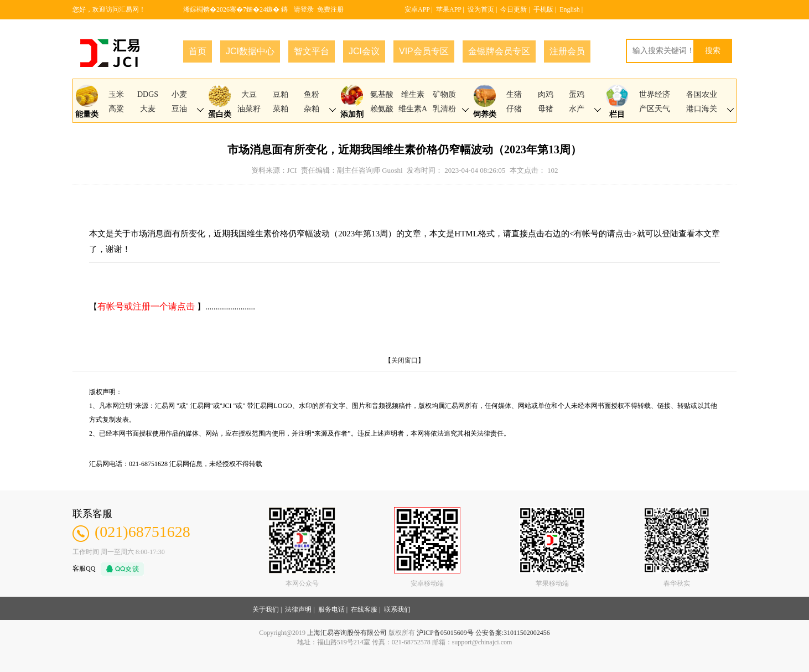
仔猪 (514, 109)
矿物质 (444, 94)
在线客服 (364, 609)
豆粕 (281, 94)
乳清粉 (444, 109)
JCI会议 (364, 51)
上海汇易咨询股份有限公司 (347, 633)
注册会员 (567, 51)
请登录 (304, 9)
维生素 (413, 94)
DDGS (148, 94)
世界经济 (655, 94)
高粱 (116, 109)
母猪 (546, 109)
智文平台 (312, 51)
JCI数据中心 (250, 51)
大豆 (249, 94)
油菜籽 (249, 109)
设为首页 (481, 9)
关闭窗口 (404, 360)
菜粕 (281, 109)
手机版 (543, 9)
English (570, 9)
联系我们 (397, 609)
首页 (198, 51)
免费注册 (330, 9)
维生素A (413, 109)
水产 (577, 109)
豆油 (179, 109)
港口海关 (702, 109)
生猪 (514, 94)
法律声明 (298, 609)
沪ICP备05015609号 (445, 633)
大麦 (148, 109)
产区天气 (655, 109)
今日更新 (514, 9)
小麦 (179, 94)
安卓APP (417, 9)
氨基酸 (382, 94)
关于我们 (266, 609)
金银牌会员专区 (499, 51)
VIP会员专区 (424, 51)
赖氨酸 (382, 109)
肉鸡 (546, 94)
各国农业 (702, 94)
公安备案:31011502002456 (513, 633)
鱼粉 (312, 94)
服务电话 (331, 609)
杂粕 (312, 109)
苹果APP (449, 9)
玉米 (116, 94)
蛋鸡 (577, 94)
